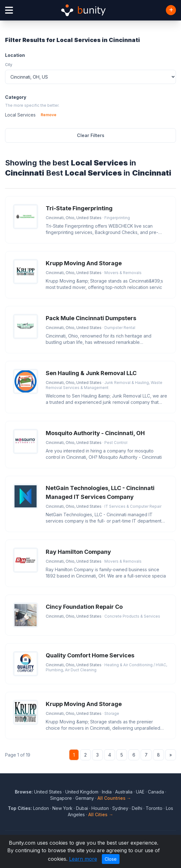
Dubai (82, 808)
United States (48, 792)
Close (111, 859)
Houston (100, 808)
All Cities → (101, 814)
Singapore (61, 798)
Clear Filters (91, 135)
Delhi (137, 808)
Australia (124, 792)
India (107, 792)
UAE (140, 792)
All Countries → (114, 798)
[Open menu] (9, 10)
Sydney (120, 808)
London (41, 808)
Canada (156, 792)
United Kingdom (82, 792)
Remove (49, 115)
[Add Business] (171, 10)
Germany (85, 798)
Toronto (154, 808)
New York (62, 808)
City (9, 65)
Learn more (83, 859)
